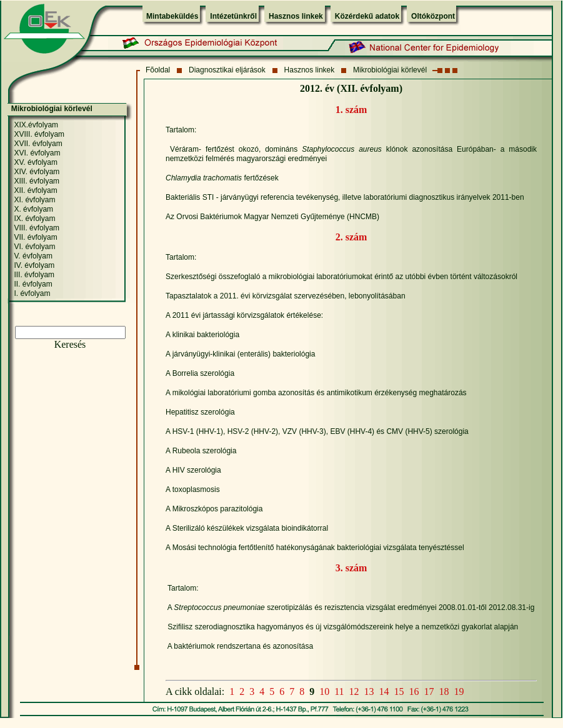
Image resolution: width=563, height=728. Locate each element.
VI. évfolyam (34, 247)
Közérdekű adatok (367, 16)
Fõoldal (158, 70)
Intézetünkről (233, 16)
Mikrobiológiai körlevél (390, 70)
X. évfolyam (33, 209)
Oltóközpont (433, 16)
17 (429, 691)
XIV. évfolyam (37, 172)
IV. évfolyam (34, 265)
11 (339, 691)
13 (369, 691)
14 (384, 691)
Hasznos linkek (296, 16)
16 (414, 691)
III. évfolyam (34, 275)
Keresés (70, 344)
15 (399, 691)
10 (324, 691)
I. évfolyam (32, 293)
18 (444, 691)
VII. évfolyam (35, 237)
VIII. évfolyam (37, 228)
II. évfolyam (33, 284)
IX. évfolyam (34, 219)
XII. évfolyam (35, 190)
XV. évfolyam (36, 162)
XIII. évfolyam (37, 181)
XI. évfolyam (34, 200)
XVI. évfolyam (37, 153)
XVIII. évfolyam (39, 134)
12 (354, 691)
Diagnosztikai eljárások (227, 70)
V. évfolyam (33, 256)
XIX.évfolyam (36, 125)
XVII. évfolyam (38, 144)
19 (459, 691)
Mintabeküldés (172, 16)
